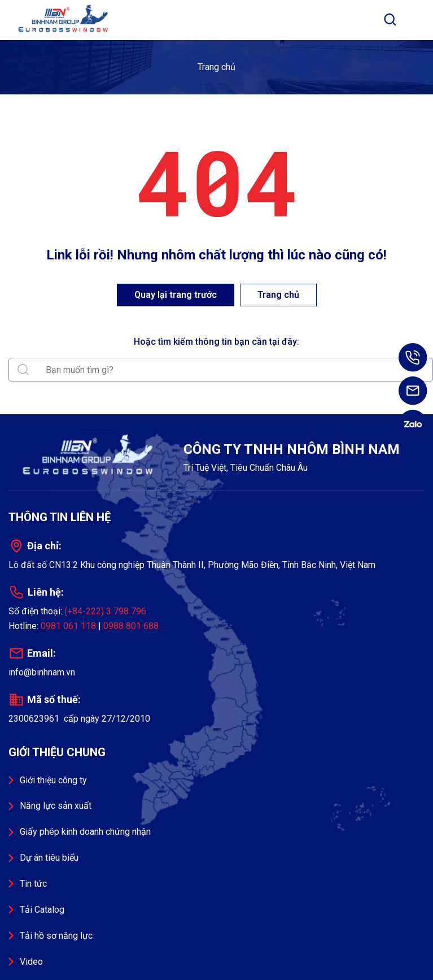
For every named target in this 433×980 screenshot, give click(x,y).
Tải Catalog (42, 910)
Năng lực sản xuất (56, 806)
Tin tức (33, 884)
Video (31, 962)
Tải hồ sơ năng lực (56, 936)
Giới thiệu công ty (53, 780)
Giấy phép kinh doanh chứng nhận (85, 832)
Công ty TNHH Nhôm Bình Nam (65, 20)
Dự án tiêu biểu (49, 858)
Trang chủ (216, 67)
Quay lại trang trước (176, 295)
